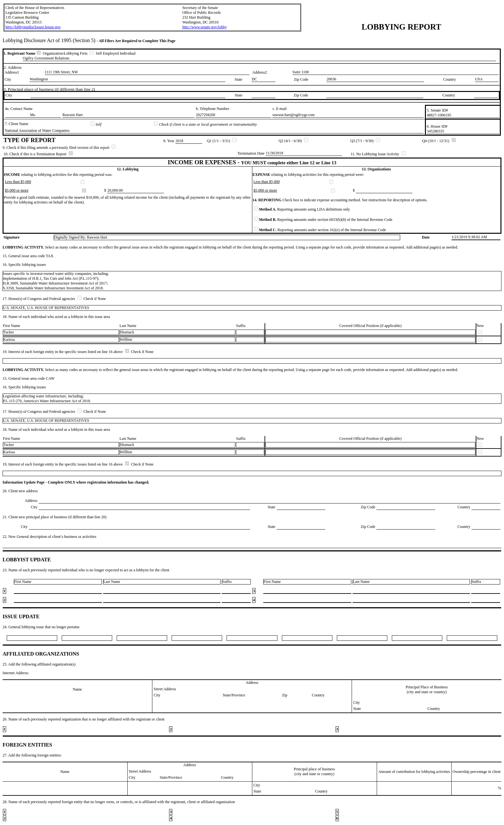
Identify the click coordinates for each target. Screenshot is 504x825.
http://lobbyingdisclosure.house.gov (33, 27)
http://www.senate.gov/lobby (205, 27)
